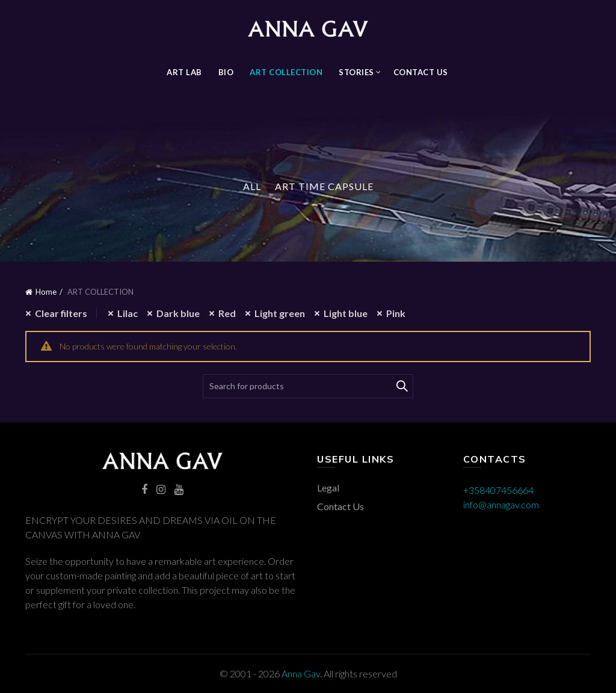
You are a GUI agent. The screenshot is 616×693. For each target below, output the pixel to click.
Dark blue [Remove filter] (178, 313)
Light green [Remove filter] (280, 313)
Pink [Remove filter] (396, 313)
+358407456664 (498, 490)
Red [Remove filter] (227, 313)
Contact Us (421, 72)
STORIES (356, 72)
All (252, 186)
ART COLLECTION (286, 72)
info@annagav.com (501, 504)
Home (46, 292)
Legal (328, 488)
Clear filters (61, 313)
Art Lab (184, 72)
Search (401, 386)
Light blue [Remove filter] (346, 313)
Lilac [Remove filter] (128, 313)
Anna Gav (301, 673)
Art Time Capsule (324, 186)
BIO (226, 72)
